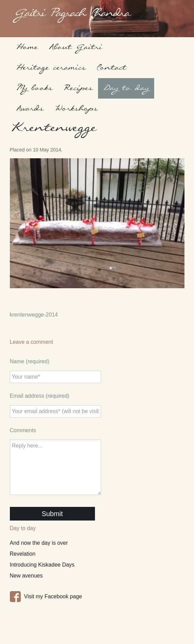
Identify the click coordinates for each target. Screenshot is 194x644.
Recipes (78, 88)
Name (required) (30, 361)
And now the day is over (39, 543)
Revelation (23, 554)
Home (27, 47)
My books (34, 88)
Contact (111, 68)
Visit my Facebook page (53, 596)
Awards (30, 109)
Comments (23, 430)
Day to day (126, 88)
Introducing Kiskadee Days (42, 565)
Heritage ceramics (51, 68)
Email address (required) (40, 396)
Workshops (76, 109)
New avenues (26, 576)
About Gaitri (75, 47)
